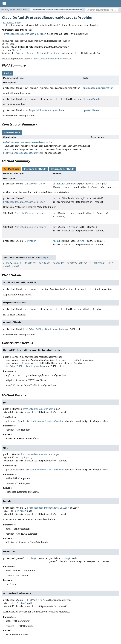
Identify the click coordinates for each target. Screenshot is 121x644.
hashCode (58, 263)
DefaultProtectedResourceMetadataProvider (56, 10)
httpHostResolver (93, 99)
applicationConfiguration (98, 88)
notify (71, 263)
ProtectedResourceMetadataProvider (25, 34)
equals (17, 263)
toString (99, 263)
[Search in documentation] (102, 10)
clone (6, 263)
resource (58, 241)
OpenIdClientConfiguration (47, 110)
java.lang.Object (11, 23)
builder (57, 198)
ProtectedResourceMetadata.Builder (24, 202)
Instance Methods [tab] (35, 169)
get (55, 213)
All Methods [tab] (11, 169)
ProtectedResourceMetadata (30, 213)
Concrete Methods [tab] (63, 169)
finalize (30, 263)
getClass (44, 263)
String (39, 184)
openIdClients (91, 110)
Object (16, 50)
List (26, 110)
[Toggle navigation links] (4, 3)
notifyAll (84, 263)
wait (110, 263)
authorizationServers (65, 184)
